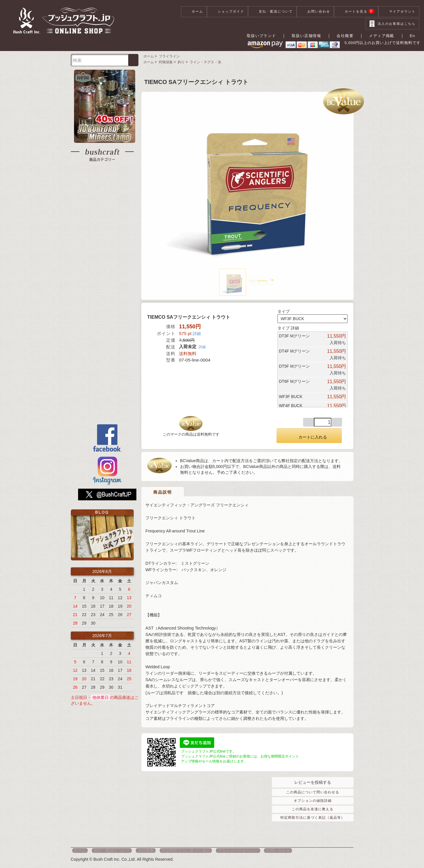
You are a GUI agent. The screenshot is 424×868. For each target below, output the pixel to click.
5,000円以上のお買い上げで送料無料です (373, 45)
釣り (180, 63)
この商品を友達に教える (313, 809)
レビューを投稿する (313, 782)
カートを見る (356, 12)
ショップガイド (227, 12)
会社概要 (349, 36)
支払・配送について (272, 12)
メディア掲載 (385, 36)
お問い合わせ (315, 12)
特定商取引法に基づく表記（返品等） (313, 818)
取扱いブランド (266, 36)
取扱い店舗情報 (311, 36)
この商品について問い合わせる (313, 792)
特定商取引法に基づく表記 (174, 851)
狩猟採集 (165, 63)
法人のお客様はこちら (392, 24)
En (414, 36)
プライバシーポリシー (223, 851)
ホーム (194, 12)
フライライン (168, 57)
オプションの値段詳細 (313, 801)
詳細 (197, 334)
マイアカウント (399, 12)
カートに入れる (309, 436)
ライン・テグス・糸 (203, 63)
